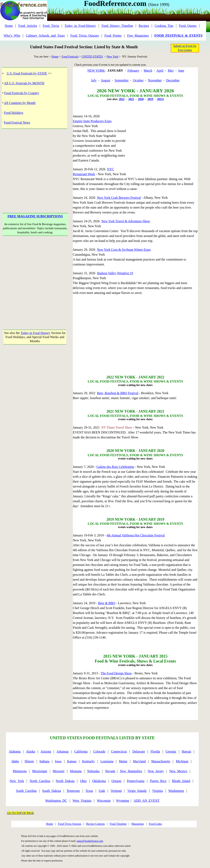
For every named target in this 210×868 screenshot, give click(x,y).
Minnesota (20, 771)
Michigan (182, 761)
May (171, 71)
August (105, 80)
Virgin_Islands (137, 791)
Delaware (139, 751)
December (173, 80)
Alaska (31, 751)
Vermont (116, 791)
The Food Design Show (116, 673)
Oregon (116, 781)
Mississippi (40, 771)
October (138, 80)
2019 (150, 99)
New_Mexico (178, 771)
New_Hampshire (131, 771)
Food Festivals (70, 57)
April (160, 71)
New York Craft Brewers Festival (119, 198)
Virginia (157, 791)
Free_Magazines (138, 36)
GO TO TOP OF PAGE (21, 813)
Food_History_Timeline (117, 26)
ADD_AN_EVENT (146, 801)
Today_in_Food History (80, 26)
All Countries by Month (20, 103)
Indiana (45, 761)
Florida (155, 751)
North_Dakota (65, 781)
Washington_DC (56, 801)
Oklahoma (99, 781)
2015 (160, 99)
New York (112, 57)
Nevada (110, 771)
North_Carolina (40, 781)
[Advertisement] (35, 165)
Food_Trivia (51, 26)
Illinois (29, 761)
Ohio (83, 781)
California (81, 751)
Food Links (155, 824)
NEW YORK (96, 71)
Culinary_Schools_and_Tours (45, 36)
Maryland (139, 761)
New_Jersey (156, 771)
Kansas (72, 761)
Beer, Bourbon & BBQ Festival (118, 393)
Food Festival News (17, 122)
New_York (17, 781)
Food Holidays (14, 113)
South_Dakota (52, 791)
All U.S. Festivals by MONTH (24, 83)
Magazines (138, 824)
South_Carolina (26, 791)
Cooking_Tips (164, 26)
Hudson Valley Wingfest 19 (115, 273)
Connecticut (119, 751)
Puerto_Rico (158, 781)
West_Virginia (82, 801)
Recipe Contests (96, 824)
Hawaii (186, 751)
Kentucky (88, 761)
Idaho (15, 761)
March (148, 71)
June (181, 71)
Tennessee (73, 791)
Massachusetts (161, 761)
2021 (131, 99)
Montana (76, 771)
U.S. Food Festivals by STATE (27, 73)
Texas (89, 791)
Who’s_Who (12, 36)
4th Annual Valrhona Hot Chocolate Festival (136, 535)
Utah (102, 791)
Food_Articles (28, 26)
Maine (123, 761)
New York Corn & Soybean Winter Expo (124, 250)
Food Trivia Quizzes (70, 824)
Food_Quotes (188, 26)
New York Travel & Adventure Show (126, 221)
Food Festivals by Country (22, 93)
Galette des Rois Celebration (115, 467)
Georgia (171, 751)
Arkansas (63, 751)
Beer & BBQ (107, 603)
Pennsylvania (136, 781)
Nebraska (93, 771)
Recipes (144, 26)
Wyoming (123, 801)
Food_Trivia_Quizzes (85, 36)
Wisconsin (104, 801)
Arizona (46, 751)
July (94, 80)
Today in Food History (35, 333)
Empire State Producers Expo (92, 121)
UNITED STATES (92, 57)
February (134, 71)
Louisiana (107, 761)
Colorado (99, 751)
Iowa (58, 761)
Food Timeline (118, 824)
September (122, 80)
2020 (141, 99)
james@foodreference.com (90, 841)
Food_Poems (113, 36)
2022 (122, 99)
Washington (176, 791)
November (155, 80)
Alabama (15, 751)
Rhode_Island (181, 781)
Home (9, 26)
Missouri (59, 771)
